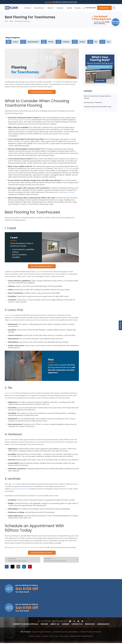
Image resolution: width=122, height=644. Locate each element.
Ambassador (103, 625)
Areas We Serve (40, 8)
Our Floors (28, 8)
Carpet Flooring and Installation (41, 633)
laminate (15, 485)
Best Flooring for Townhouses (93, 103)
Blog (11, 22)
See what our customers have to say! (61, 2)
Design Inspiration (29, 43)
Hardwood (62, 43)
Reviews (44, 625)
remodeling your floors (66, 193)
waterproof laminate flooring (20, 490)
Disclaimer (45, 637)
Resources (61, 8)
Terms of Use (54, 637)
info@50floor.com (65, 622)
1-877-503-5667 (50, 622)
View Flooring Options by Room (41, 93)
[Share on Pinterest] (30, 568)
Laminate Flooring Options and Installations (65, 633)
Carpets (12, 43)
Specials (71, 8)
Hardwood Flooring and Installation (91, 633)
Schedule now (105, 8)
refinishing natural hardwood (21, 121)
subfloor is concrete (65, 169)
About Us (52, 8)
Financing (79, 8)
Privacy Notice (64, 637)
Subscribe (120, 325)
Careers (65, 625)
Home (6, 22)
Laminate (78, 43)
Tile (92, 43)
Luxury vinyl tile (10, 394)
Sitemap (32, 637)
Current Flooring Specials (26, 625)
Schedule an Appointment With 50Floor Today (98, 108)
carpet (38, 273)
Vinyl (105, 43)
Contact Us (77, 625)
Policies (38, 637)
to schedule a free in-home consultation (26, 548)
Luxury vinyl (9, 316)
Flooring (47, 43)
